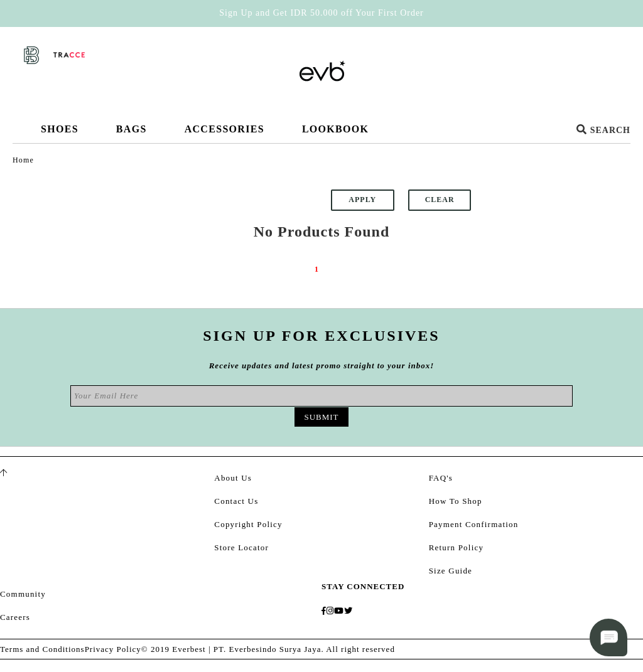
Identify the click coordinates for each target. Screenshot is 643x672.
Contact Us (236, 501)
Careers (15, 617)
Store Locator (241, 547)
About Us (233, 478)
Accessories (224, 133)
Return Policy (456, 547)
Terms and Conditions (42, 649)
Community (23, 594)
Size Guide (451, 571)
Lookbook (335, 129)
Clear (440, 200)
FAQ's (441, 478)
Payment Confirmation (474, 524)
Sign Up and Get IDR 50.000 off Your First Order (321, 13)
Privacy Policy (113, 649)
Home (23, 160)
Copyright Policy (248, 524)
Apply (362, 200)
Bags (132, 133)
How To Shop (456, 501)
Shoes (60, 133)
